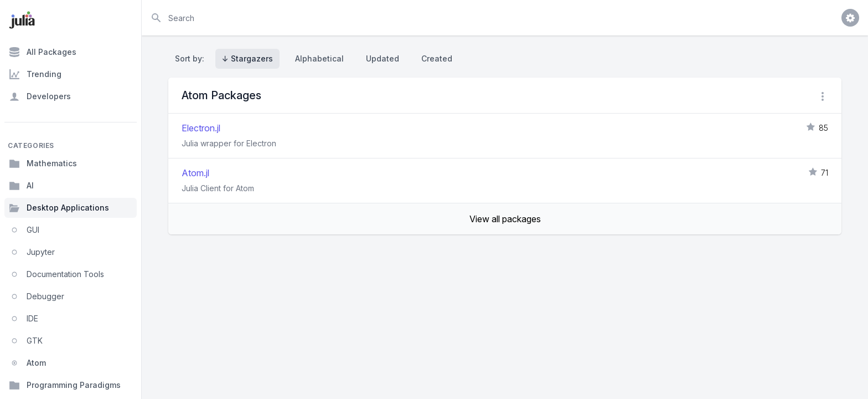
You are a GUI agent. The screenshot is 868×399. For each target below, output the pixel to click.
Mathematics (43, 163)
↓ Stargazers (247, 58)
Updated (383, 58)
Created (437, 58)
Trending (35, 74)
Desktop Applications (59, 208)
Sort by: (192, 58)
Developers (40, 96)
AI (21, 186)
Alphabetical (319, 58)
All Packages (43, 52)
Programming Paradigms (65, 385)
